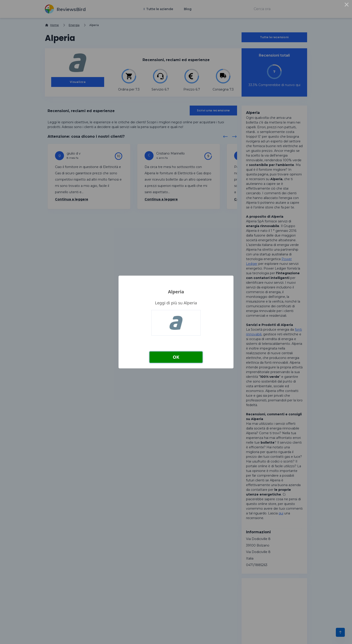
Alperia (176, 292)
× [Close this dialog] (347, 5)
